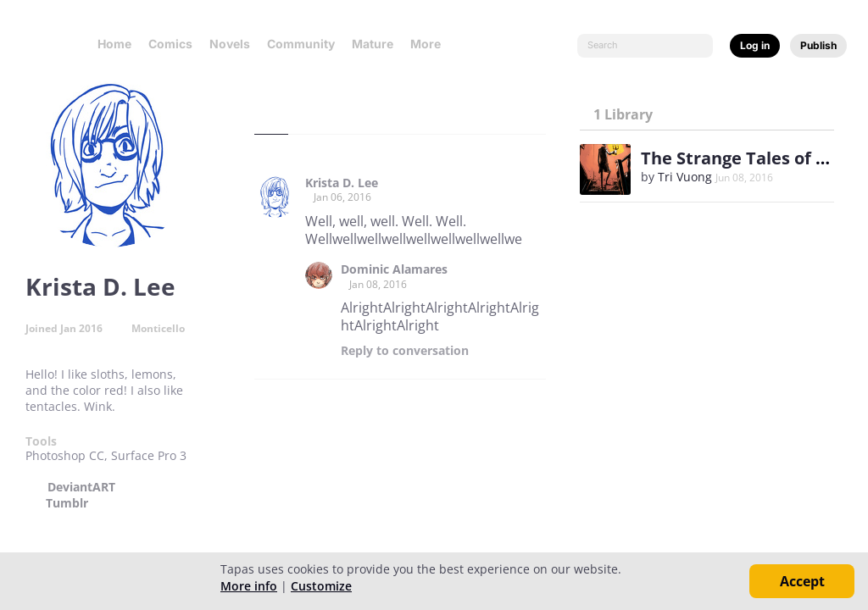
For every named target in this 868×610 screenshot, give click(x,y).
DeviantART (81, 487)
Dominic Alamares (394, 269)
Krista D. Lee (342, 183)
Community (301, 44)
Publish (818, 45)
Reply (405, 351)
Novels (230, 44)
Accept (802, 581)
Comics (170, 44)
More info (249, 586)
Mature (373, 44)
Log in (755, 45)
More (431, 44)
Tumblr (67, 503)
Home (114, 44)
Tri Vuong (685, 177)
